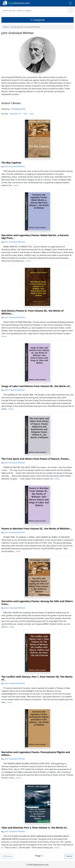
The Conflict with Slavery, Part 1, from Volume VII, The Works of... (37, 678)
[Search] (35, 11)
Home (6, 27)
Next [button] (69, 856)
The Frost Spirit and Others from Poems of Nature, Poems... (36, 459)
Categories (37, 20)
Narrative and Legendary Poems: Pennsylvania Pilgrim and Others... (36, 754)
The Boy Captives (11, 163)
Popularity (15, 114)
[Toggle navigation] (70, 3)
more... (17, 185)
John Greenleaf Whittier (15, 166)
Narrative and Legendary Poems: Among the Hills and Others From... (37, 603)
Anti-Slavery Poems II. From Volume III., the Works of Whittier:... (32, 312)
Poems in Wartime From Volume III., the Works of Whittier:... (37, 529)
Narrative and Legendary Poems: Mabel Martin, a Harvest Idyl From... (35, 237)
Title (25, 114)
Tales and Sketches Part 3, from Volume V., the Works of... (35, 828)
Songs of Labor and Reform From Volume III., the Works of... (36, 386)
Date (31, 114)
